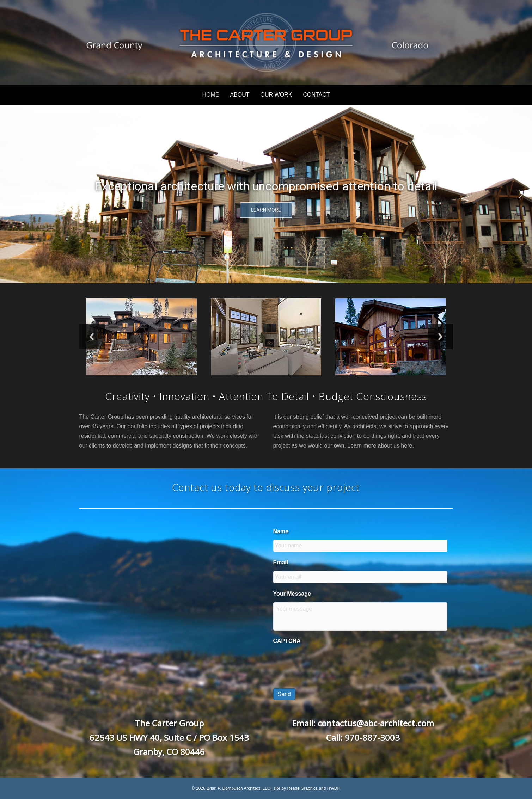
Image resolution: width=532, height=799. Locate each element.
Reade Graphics (302, 788)
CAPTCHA (287, 641)
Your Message (292, 594)
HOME (210, 95)
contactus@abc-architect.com (376, 723)
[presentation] (327, 663)
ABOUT (240, 95)
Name (281, 531)
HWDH (334, 788)
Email (281, 562)
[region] (266, 194)
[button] (11, 194)
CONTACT (316, 95)
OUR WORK (276, 95)
